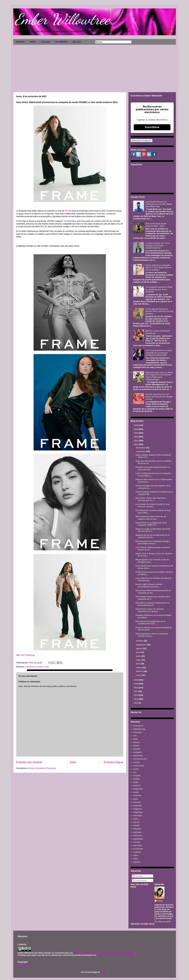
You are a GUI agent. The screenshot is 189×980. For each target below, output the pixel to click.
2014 (136, 699)
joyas (136, 799)
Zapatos (137, 862)
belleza (136, 742)
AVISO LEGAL (24, 965)
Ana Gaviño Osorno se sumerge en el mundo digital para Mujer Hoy (159, 204)
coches (137, 762)
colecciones (31, 667)
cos (135, 772)
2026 (136, 425)
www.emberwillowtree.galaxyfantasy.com (116, 955)
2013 (136, 703)
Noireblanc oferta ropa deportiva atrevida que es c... (151, 499)
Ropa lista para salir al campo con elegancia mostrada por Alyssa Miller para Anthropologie (159, 376)
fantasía (137, 785)
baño (135, 739)
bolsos (136, 746)
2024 (136, 433)
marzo (139, 668)
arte (135, 736)
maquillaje (138, 812)
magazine (138, 809)
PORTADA (20, 42)
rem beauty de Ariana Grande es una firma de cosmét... (153, 505)
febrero (140, 671)
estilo (136, 782)
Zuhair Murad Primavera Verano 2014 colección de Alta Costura (159, 311)
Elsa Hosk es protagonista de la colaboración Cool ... (150, 623)
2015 (136, 695)
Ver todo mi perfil (162, 921)
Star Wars (138, 845)
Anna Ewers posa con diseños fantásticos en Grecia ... (150, 610)
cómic (136, 769)
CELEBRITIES (61, 42)
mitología (137, 815)
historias (137, 795)
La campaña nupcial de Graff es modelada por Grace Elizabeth (159, 289)
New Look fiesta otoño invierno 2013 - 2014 (156, 225)
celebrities (138, 756)
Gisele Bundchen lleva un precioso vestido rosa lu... (152, 635)
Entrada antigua (113, 762)
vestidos (137, 852)
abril (138, 664)
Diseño (40, 667)
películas (137, 832)
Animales (137, 732)
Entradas (138, 876)
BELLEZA (77, 42)
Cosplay (137, 776)
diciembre (141, 448)
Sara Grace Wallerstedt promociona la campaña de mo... (153, 592)
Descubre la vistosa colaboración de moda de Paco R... (152, 604)
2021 (136, 444)
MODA (33, 42)
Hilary (160, 901)
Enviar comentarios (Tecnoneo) (42, 768)
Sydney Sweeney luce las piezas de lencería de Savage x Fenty (159, 397)
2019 (136, 684)
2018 (136, 688)
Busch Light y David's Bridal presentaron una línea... (149, 585)
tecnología (138, 849)
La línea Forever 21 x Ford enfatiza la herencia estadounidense (158, 245)
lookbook (137, 806)
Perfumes (138, 835)
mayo (139, 660)
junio (139, 656)
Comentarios (140, 880)
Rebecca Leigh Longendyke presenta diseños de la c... (153, 530)
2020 (136, 680)
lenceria (137, 802)
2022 (136, 441)
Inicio (73, 762)
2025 (136, 429)
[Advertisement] (95, 67)
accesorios (138, 726)
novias (136, 825)
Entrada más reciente (29, 762)
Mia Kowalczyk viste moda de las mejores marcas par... (151, 518)
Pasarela (137, 829)
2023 (136, 437)
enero (139, 675)
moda (46, 667)
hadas (136, 792)
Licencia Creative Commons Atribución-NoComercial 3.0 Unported (104, 953)
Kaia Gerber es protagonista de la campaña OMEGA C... (151, 524)
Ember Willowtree (62, 19)
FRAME (68, 211)
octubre (140, 641)
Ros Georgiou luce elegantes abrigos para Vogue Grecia (153, 542)
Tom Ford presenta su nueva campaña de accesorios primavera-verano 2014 (159, 353)
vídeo (136, 859)
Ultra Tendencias (28, 655)
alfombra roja (139, 729)
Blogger (104, 972)
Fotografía (138, 789)
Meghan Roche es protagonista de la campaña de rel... (153, 536)
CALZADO (46, 42)
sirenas (137, 842)
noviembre (141, 451)
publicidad (138, 839)
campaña (137, 752)
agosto (139, 648)
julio (138, 652)
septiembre (141, 645)
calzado (137, 749)
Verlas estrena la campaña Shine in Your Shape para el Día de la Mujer (158, 267)
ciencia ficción (140, 759)
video (136, 855)
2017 (136, 691)
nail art (136, 822)
